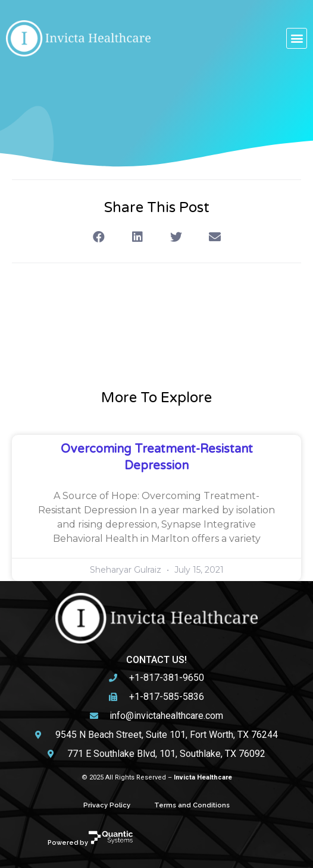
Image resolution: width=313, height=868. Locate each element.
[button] (297, 38)
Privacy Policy (107, 805)
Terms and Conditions (192, 805)
